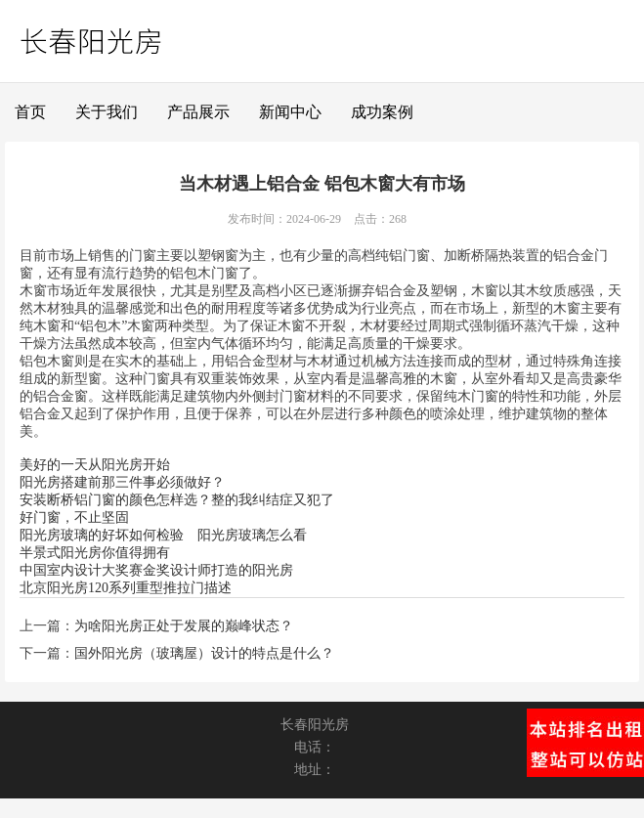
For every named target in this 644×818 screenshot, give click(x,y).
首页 (30, 112)
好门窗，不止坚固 (74, 517)
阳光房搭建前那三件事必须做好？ (122, 482)
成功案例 (382, 112)
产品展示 (198, 112)
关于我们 (107, 112)
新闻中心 (290, 112)
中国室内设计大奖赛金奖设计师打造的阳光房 (156, 570)
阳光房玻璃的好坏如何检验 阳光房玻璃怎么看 (163, 535)
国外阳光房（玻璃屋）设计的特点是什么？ (204, 653)
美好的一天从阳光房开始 (95, 465)
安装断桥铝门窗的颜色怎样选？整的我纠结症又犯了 (177, 500)
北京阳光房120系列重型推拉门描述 (126, 588)
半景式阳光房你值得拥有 (95, 553)
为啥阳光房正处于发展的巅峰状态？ (184, 626)
